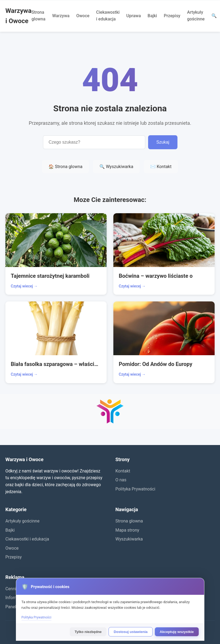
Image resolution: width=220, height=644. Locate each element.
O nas (121, 480)
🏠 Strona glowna (65, 167)
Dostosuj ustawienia (131, 632)
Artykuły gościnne (196, 16)
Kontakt (123, 471)
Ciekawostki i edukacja (108, 16)
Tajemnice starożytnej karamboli (50, 276)
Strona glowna (39, 16)
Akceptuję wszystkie (177, 632)
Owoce (83, 16)
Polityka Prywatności (135, 489)
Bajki (152, 16)
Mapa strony (128, 530)
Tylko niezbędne (88, 632)
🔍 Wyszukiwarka (116, 167)
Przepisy (172, 16)
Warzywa (61, 16)
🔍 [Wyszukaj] (214, 16)
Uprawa (134, 16)
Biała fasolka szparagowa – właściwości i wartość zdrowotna (56, 364)
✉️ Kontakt (161, 167)
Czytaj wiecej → (24, 286)
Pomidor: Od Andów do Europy (156, 364)
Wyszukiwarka (129, 539)
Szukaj (163, 142)
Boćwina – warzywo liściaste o (156, 276)
